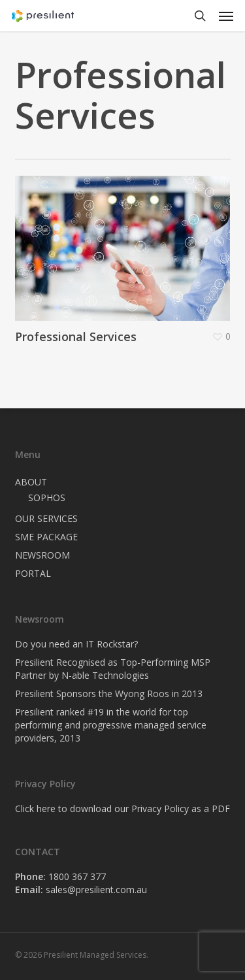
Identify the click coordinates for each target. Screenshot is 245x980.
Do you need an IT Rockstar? (76, 644)
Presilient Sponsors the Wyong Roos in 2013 (109, 694)
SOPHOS (47, 498)
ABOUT (31, 482)
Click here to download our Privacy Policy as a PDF (122, 808)
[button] (226, 16)
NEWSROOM (42, 555)
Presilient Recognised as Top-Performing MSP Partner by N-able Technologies (113, 669)
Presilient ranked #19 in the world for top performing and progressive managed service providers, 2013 (111, 725)
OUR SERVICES (46, 518)
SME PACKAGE (46, 537)
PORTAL (33, 573)
